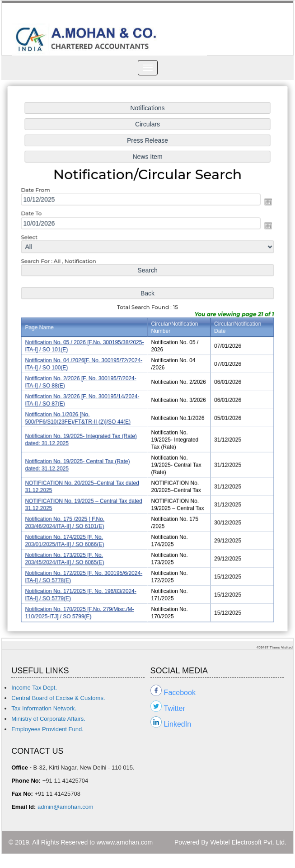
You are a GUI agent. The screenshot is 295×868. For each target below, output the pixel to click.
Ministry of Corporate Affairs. (48, 719)
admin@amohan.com (66, 807)
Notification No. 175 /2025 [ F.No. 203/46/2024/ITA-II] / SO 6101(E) (66, 520)
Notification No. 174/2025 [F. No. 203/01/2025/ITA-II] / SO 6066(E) (66, 537)
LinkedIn (178, 724)
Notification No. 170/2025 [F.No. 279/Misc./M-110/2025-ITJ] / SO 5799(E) (81, 608)
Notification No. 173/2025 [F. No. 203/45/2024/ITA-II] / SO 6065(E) (66, 555)
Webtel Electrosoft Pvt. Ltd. (248, 842)
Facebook (180, 693)
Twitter (175, 708)
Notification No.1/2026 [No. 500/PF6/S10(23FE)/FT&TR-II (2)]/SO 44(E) (79, 417)
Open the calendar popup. (266, 205)
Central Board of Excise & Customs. (58, 698)
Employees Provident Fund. (47, 729)
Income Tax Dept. (34, 688)
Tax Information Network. (44, 708)
